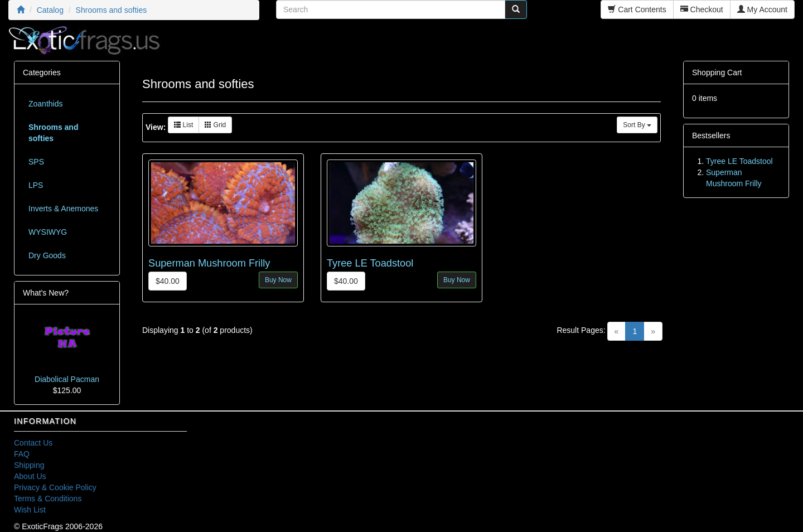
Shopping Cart (717, 72)
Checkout (702, 9)
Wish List (30, 510)
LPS (36, 185)
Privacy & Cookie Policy (55, 487)
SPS (36, 162)
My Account (762, 9)
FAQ (22, 454)
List (183, 125)
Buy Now (278, 280)
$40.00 (168, 281)
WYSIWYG (48, 232)
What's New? (46, 293)
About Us (30, 476)
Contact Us (33, 443)
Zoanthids (45, 104)
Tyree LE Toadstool (370, 263)
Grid (215, 125)
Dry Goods (47, 255)
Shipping (29, 465)
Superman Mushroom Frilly (209, 263)
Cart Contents (637, 9)
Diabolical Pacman (67, 379)
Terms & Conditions (48, 499)
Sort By (637, 125)
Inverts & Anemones (63, 209)
